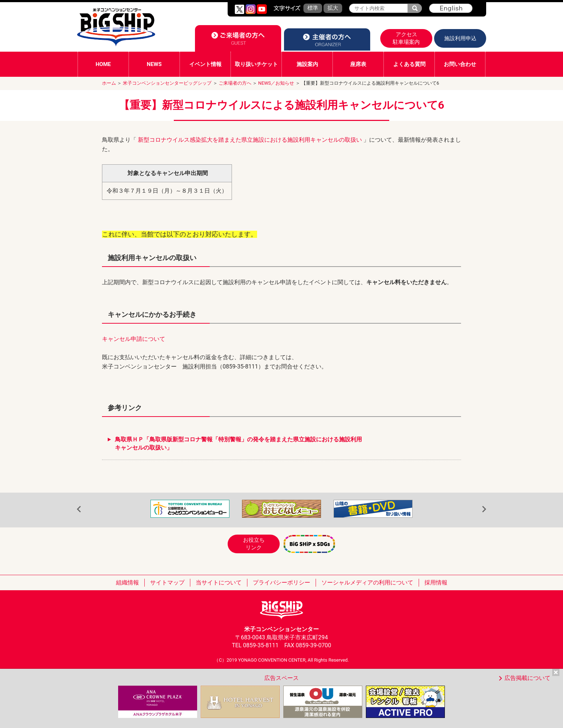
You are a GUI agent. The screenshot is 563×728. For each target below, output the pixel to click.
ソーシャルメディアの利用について (367, 583)
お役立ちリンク (254, 544)
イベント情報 (205, 64)
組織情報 (127, 583)
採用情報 (436, 583)
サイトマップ (167, 583)
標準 (313, 8)
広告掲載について (527, 678)
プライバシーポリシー (281, 583)
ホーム (109, 83)
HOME (103, 64)
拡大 (333, 8)
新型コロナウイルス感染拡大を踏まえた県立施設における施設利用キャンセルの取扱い (251, 140)
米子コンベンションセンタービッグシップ (167, 83)
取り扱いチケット (256, 64)
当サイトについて (219, 583)
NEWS (154, 64)
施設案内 (307, 64)
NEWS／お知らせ (276, 83)
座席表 (358, 64)
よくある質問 (409, 64)
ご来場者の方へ (235, 83)
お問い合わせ (460, 64)
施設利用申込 (460, 38)
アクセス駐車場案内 (406, 38)
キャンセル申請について (134, 339)
